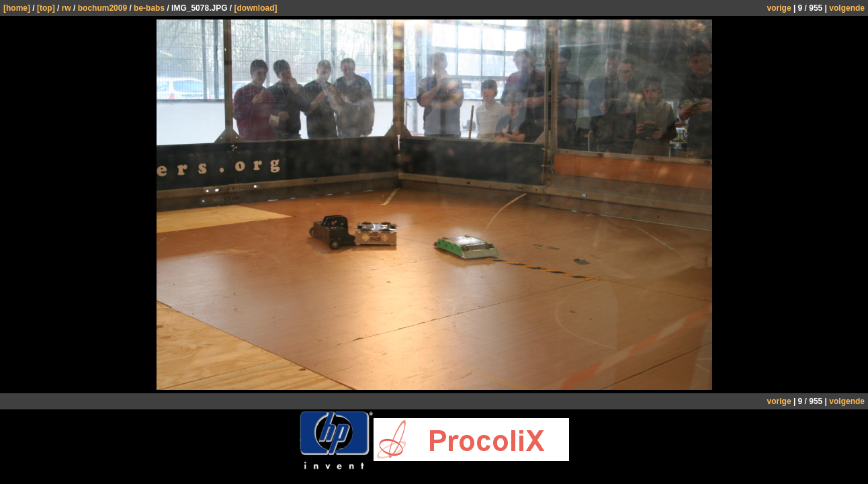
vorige (779, 8)
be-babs (149, 8)
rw (67, 8)
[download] (256, 8)
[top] (46, 8)
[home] (17, 8)
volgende (847, 8)
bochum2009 (102, 8)
